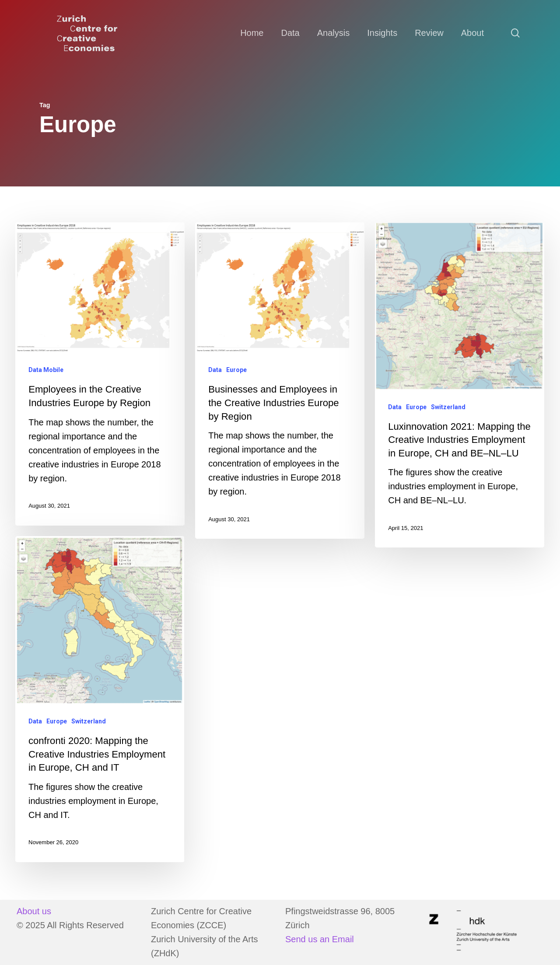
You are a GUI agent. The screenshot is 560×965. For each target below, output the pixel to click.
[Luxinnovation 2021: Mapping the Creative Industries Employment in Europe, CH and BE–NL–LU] (459, 385)
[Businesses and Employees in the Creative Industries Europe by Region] (280, 381)
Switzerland (448, 407)
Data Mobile (46, 370)
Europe (236, 370)
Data (215, 370)
